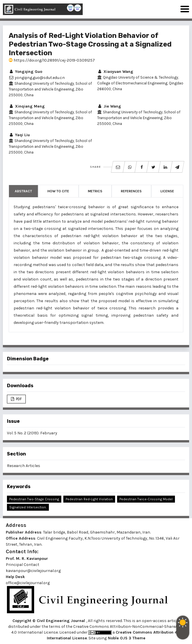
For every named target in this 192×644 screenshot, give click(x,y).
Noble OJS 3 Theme (126, 638)
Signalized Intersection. (28, 507)
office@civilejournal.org (28, 583)
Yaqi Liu (19, 135)
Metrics (95, 191)
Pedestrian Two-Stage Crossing (34, 499)
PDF (18, 399)
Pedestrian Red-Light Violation (89, 499)
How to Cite (58, 191)
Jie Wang (109, 106)
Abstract (23, 191)
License (167, 191)
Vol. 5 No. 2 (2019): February (32, 433)
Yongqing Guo (25, 72)
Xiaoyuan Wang (115, 72)
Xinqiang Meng (27, 106)
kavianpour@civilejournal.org (33, 571)
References (131, 191)
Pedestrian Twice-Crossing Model (146, 499)
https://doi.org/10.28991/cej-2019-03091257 (52, 60)
